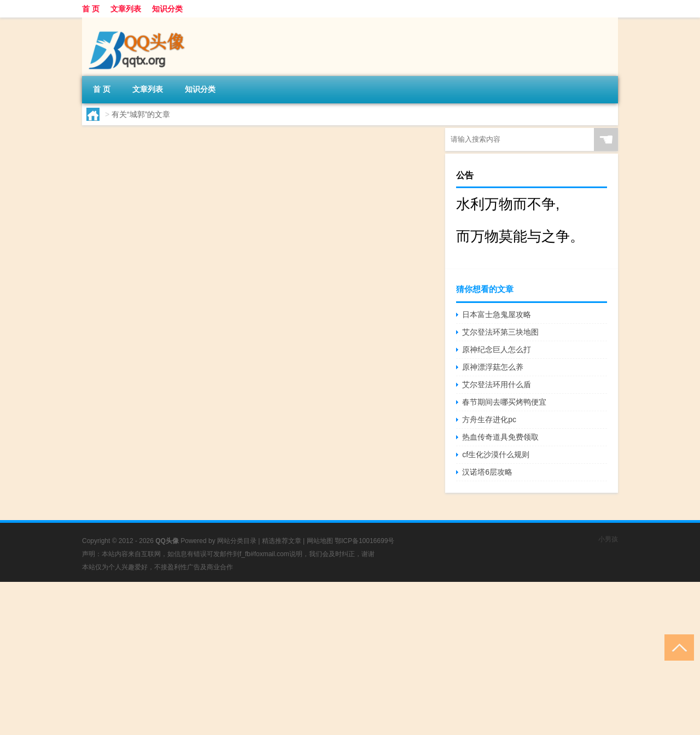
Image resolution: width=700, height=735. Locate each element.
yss (114, 371)
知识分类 (167, 9)
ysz (114, 202)
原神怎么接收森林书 (225, 139)
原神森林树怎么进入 (225, 307)
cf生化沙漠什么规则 (496, 454)
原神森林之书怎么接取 (230, 392)
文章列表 (126, 9)
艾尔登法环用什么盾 (497, 384)
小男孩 (608, 539)
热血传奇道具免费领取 (500, 437)
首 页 (91, 9)
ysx (114, 287)
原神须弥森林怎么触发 (230, 223)
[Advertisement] (328, 658)
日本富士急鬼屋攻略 (497, 314)
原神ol (234, 202)
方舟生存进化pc (489, 419)
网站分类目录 (237, 541)
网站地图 (320, 541)
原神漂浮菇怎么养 (493, 367)
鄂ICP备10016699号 (364, 541)
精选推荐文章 (282, 541)
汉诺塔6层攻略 (487, 472)
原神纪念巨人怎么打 (497, 349)
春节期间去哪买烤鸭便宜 (504, 402)
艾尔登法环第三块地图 (500, 332)
